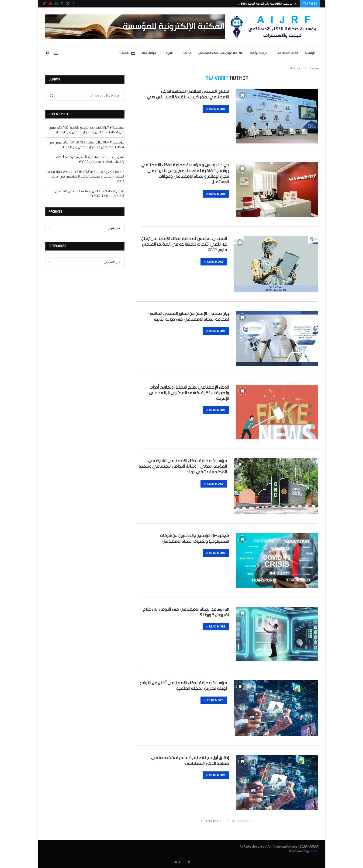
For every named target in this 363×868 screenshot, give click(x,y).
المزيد (169, 53)
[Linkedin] (56, 4)
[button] (296, 4)
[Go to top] (182, 862)
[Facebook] (73, 4)
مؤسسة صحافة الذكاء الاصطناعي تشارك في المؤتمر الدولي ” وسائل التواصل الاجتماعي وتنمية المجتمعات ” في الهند (183, 467)
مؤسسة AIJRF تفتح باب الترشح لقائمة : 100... (265, 4)
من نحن (187, 53)
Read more (216, 109)
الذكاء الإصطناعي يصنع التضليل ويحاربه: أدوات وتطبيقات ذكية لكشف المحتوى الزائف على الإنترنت (189, 393)
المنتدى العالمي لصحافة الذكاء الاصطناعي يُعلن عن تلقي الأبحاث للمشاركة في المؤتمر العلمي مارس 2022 (184, 244)
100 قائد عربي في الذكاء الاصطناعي (220, 53)
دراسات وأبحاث (258, 53)
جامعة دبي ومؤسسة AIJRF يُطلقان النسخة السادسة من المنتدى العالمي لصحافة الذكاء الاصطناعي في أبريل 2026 (85, 176)
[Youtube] (50, 4)
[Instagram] (62, 4)
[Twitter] (68, 4)
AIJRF (314, 851)
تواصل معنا (149, 53)
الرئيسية (310, 53)
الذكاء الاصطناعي (287, 53)
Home (314, 68)
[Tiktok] (44, 4)
